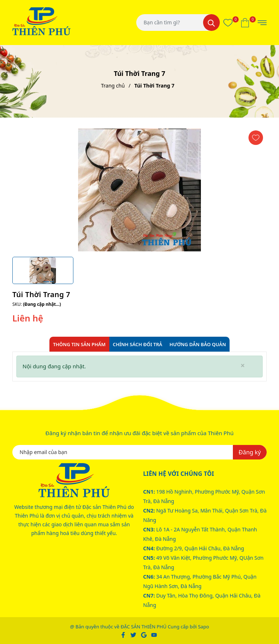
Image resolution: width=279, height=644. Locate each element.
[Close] (243, 366)
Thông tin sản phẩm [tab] (79, 344)
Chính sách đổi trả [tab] (138, 344)
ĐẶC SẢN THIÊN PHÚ (143, 627)
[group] (139, 190)
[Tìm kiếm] (211, 23)
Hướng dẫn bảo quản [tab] (198, 344)
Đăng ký (250, 452)
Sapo (203, 627)
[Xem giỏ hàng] (245, 23)
